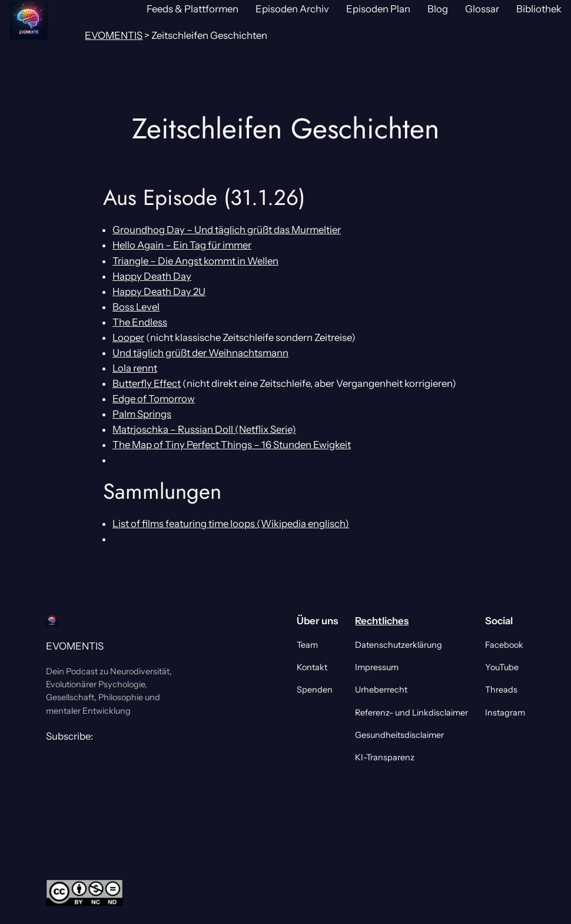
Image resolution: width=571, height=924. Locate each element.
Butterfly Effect (147, 383)
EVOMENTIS (75, 646)
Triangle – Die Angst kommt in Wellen (195, 261)
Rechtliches (382, 621)
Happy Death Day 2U (159, 292)
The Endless (140, 322)
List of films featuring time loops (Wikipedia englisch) (231, 524)
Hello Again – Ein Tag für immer (182, 245)
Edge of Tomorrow (154, 399)
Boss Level (136, 307)
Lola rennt (135, 368)
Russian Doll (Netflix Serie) (237, 429)
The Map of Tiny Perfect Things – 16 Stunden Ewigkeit (232, 445)
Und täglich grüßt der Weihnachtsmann (200, 353)
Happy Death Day (152, 276)
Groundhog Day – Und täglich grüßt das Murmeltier (227, 230)
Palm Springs (142, 414)
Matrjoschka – (145, 429)
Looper (128, 337)
